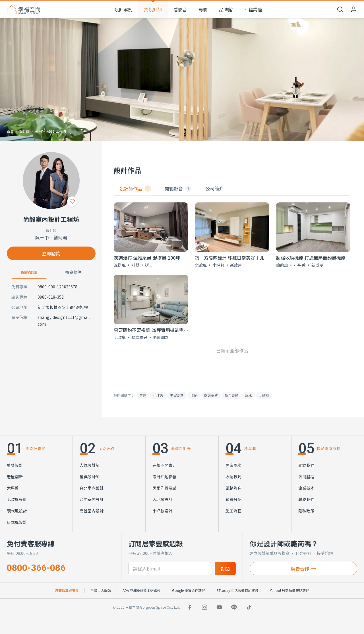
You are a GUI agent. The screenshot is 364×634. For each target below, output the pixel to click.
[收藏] (72, 202)
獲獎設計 (15, 465)
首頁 (10, 131)
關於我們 (306, 465)
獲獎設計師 (90, 477)
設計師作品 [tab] (135, 188)
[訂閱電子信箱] (170, 569)
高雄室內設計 (92, 511)
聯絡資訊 (29, 272)
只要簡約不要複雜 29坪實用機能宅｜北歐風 (158, 330)
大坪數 (13, 488)
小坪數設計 (162, 511)
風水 (249, 395)
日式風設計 (17, 522)
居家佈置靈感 (164, 488)
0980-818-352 (51, 297)
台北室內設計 (92, 488)
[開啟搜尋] (340, 9)
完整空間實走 (164, 465)
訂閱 (225, 569)
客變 (143, 395)
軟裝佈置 (211, 395)
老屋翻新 (177, 395)
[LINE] (234, 607)
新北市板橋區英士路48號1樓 (63, 307)
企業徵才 (306, 488)
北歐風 (264, 395)
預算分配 (233, 499)
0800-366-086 (36, 568)
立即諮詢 (51, 253)
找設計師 (153, 9)
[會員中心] (354, 9)
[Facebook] (190, 607)
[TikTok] (249, 607)
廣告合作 (303, 569)
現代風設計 (17, 511)
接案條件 (73, 272)
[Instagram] (204, 607)
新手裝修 (231, 395)
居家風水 (233, 465)
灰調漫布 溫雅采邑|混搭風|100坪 (147, 258)
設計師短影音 (164, 477)
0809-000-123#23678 (57, 287)
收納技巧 (233, 477)
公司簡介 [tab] (214, 188)
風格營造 (233, 488)
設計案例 (123, 9)
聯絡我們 (306, 499)
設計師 (24, 131)
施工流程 (233, 511)
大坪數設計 (162, 499)
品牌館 (226, 9)
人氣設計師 (90, 465)
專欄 (203, 9)
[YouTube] (219, 607)
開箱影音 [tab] (178, 188)
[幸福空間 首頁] (23, 9)
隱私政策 (306, 511)
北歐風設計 (17, 499)
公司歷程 (306, 477)
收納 (194, 395)
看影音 (180, 9)
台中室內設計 (92, 499)
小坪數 (158, 395)
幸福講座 (253, 9)
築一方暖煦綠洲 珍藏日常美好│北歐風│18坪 (241, 258)
